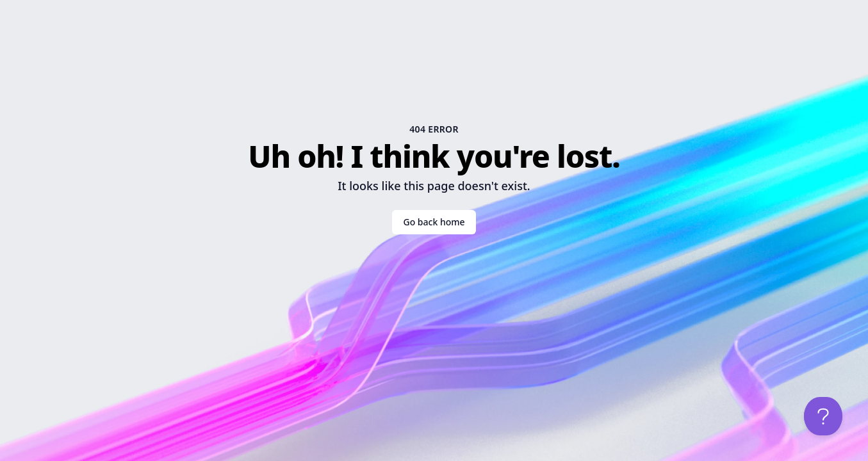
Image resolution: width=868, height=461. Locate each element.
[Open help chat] (823, 416)
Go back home (434, 222)
